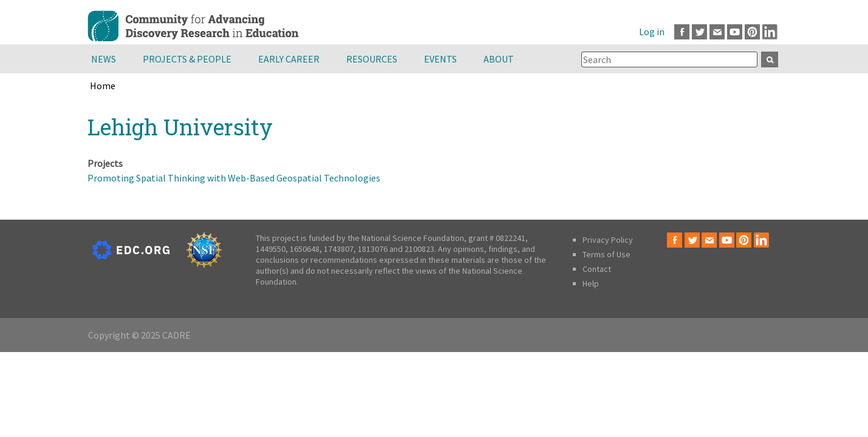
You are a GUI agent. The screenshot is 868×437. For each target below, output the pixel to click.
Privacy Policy (608, 240)
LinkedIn (770, 32)
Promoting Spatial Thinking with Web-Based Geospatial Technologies (234, 178)
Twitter (699, 32)
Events (440, 59)
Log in (652, 32)
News (104, 59)
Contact (597, 269)
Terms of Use (607, 254)
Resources (372, 59)
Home (103, 86)
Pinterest (752, 32)
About (499, 59)
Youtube (735, 32)
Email (717, 32)
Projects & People (187, 59)
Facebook (682, 32)
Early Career (289, 59)
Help (591, 283)
